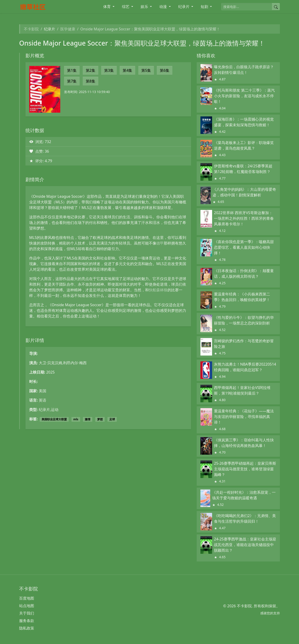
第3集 (109, 70)
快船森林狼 (158, 290)
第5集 (146, 70)
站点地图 (27, 606)
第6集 (165, 70)
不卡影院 (31, 29)
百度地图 (27, 598)
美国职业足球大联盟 (54, 419)
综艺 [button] (126, 7)
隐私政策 (27, 628)
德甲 (160, 243)
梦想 (100, 419)
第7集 (72, 81)
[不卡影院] (50, 7)
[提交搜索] (276, 7)
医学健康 (68, 29)
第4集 (127, 70)
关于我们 (27, 613)
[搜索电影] (247, 7)
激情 (88, 419)
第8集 (91, 81)
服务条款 (27, 621)
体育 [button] (107, 7)
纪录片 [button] (184, 7)
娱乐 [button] (145, 7)
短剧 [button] (205, 7)
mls (76, 419)
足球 (112, 419)
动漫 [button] (164, 7)
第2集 (91, 70)
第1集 (72, 70)
